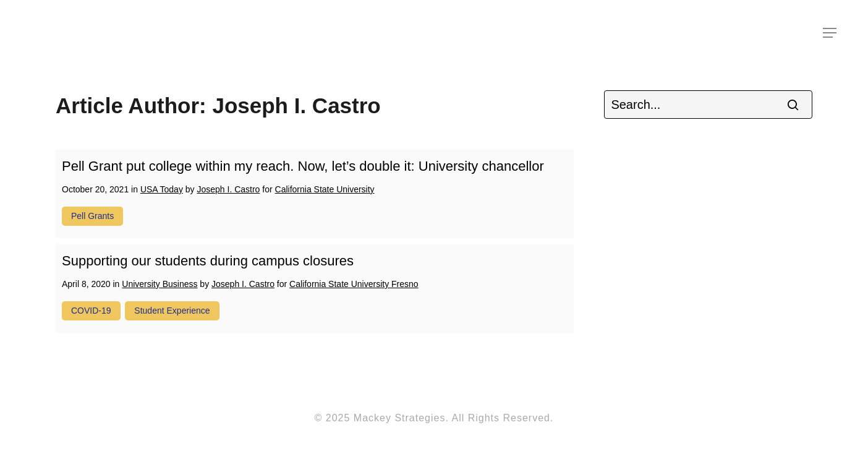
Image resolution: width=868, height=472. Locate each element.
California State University (325, 189)
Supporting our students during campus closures (208, 261)
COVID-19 (91, 311)
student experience (172, 311)
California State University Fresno (354, 284)
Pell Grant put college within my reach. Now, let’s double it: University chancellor (303, 166)
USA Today (162, 189)
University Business (160, 284)
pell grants (92, 216)
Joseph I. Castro (228, 189)
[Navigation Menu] (830, 33)
